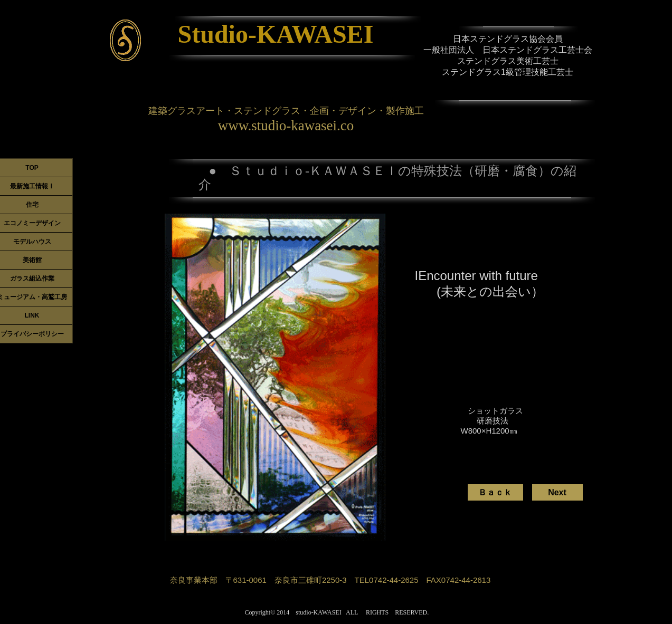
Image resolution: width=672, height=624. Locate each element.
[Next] (557, 492)
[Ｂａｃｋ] (495, 492)
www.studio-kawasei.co (286, 126)
